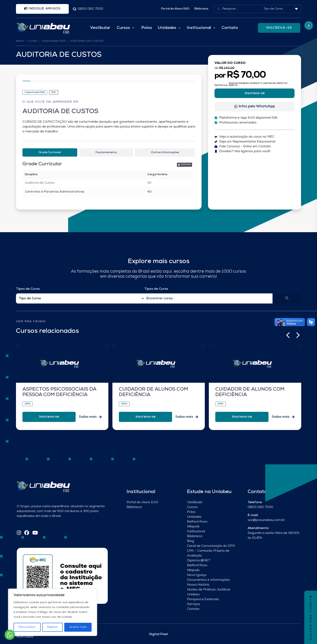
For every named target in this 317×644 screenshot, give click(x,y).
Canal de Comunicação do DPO (211, 546)
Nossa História (198, 585)
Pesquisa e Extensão (203, 599)
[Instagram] (19, 533)
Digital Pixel (158, 634)
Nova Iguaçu (197, 575)
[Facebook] (27, 533)
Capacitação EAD (54, 41)
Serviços (194, 604)
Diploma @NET (199, 561)
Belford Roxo (197, 522)
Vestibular (100, 28)
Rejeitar (52, 627)
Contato (230, 28)
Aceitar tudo (78, 627)
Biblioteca (201, 9)
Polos (147, 28)
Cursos (33, 41)
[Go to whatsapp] (10, 635)
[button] (288, 335)
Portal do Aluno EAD (175, 9)
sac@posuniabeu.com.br (266, 520)
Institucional (196, 531)
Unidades (194, 517)
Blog (191, 541)
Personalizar (27, 627)
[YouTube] (35, 533)
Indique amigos (42, 9)
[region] (53, 612)
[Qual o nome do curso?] (209, 298)
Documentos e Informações (208, 580)
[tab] (50, 152)
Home (20, 41)
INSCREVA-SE (279, 28)
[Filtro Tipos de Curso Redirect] (80, 299)
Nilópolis (193, 527)
